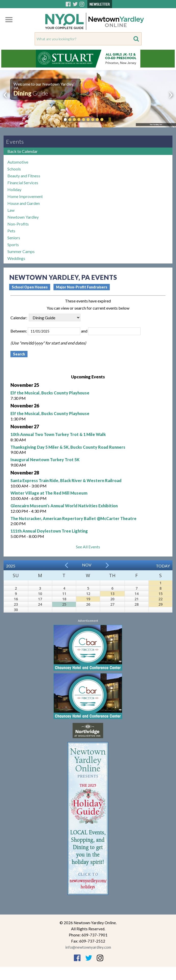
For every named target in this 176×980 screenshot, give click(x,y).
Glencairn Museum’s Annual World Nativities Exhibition (64, 506)
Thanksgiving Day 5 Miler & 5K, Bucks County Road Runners (68, 447)
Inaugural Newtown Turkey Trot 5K (45, 460)
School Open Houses (30, 287)
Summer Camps (21, 251)
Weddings (16, 258)
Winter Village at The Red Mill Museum (49, 493)
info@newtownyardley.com (88, 947)
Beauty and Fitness (24, 176)
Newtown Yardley (23, 217)
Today (163, 566)
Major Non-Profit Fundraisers (82, 287)
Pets (11, 231)
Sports (13, 244)
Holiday (14, 189)
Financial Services (23, 183)
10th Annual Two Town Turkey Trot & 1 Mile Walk (58, 434)
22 (160, 599)
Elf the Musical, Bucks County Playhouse (50, 393)
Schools (14, 169)
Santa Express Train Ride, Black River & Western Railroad (66, 480)
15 (160, 594)
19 (88, 599)
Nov (87, 565)
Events (15, 142)
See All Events (88, 547)
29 (160, 604)
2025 (11, 566)
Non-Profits (18, 224)
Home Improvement (25, 196)
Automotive (18, 162)
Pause (110, 120)
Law (11, 210)
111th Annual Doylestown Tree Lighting (49, 531)
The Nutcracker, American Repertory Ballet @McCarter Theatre (73, 518)
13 (112, 594)
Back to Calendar (23, 151)
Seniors (14, 238)
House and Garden (24, 203)
